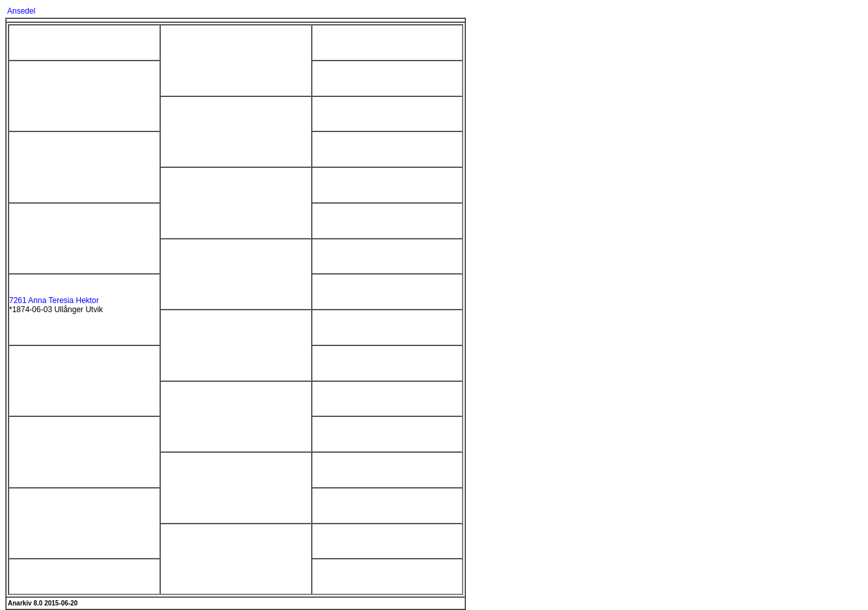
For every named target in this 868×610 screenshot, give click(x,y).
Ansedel (21, 11)
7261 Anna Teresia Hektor (54, 300)
